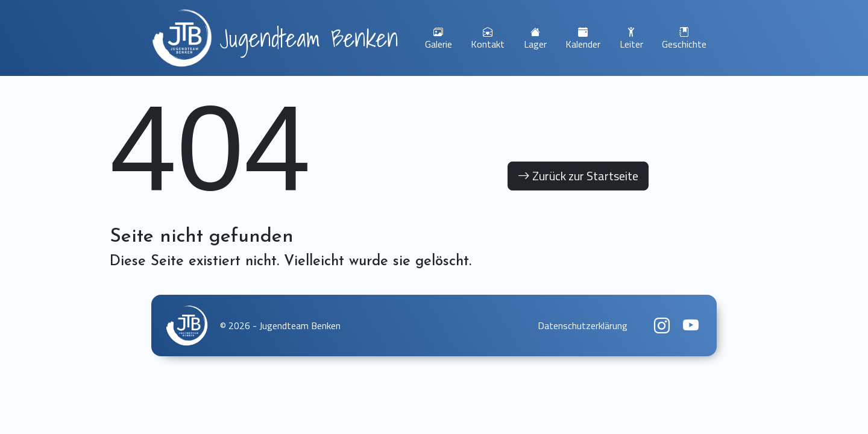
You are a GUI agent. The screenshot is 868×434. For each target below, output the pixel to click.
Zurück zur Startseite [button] (578, 176)
